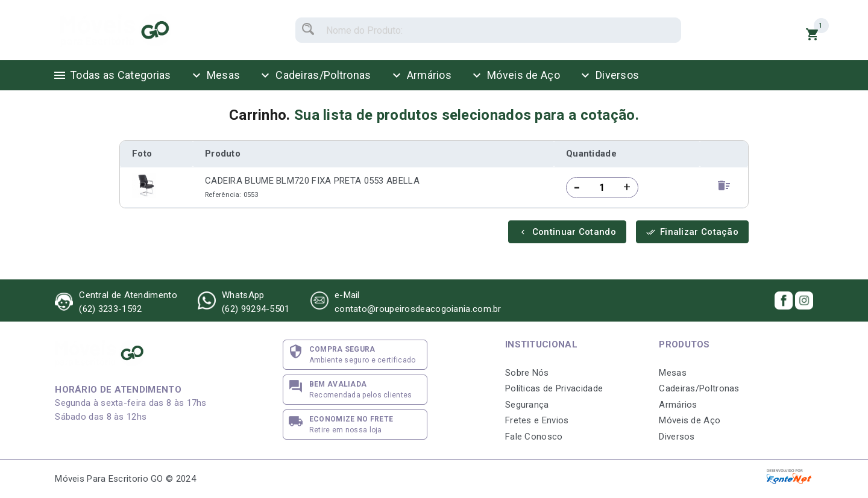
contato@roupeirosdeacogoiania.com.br (418, 309)
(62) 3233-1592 (110, 309)
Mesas (215, 75)
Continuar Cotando (567, 232)
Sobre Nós (527, 373)
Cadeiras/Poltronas (314, 75)
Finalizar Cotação (692, 232)
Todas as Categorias (112, 75)
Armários (420, 75)
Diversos (609, 75)
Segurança (527, 405)
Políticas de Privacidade (554, 388)
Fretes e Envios (537, 420)
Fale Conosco (534, 437)
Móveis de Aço (515, 75)
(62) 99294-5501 (256, 309)
